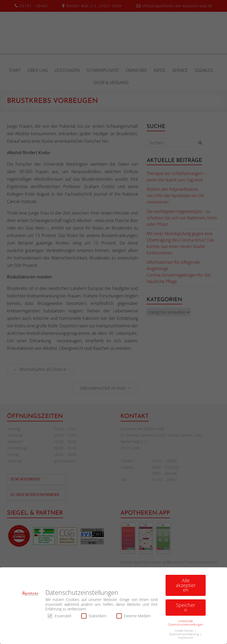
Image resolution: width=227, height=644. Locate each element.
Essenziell (59, 618)
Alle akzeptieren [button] (186, 587)
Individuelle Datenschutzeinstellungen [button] (186, 625)
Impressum (186, 639)
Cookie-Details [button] (184, 633)
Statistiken (94, 618)
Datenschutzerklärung (184, 636)
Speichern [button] (186, 609)
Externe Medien (134, 618)
